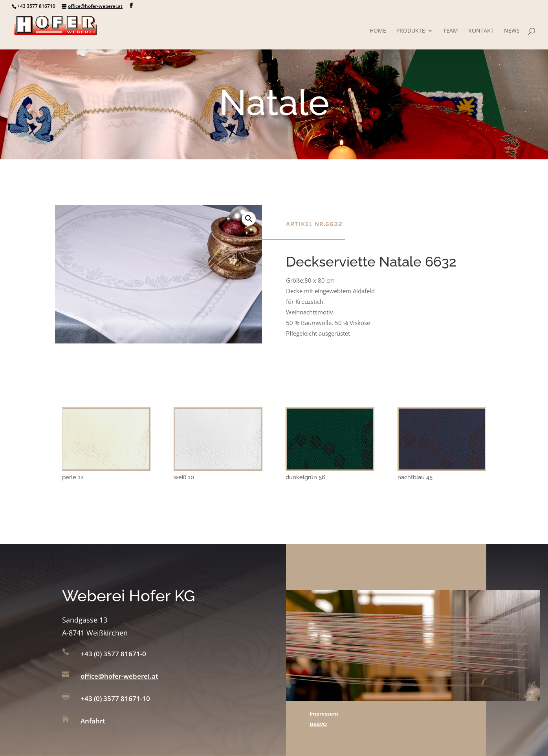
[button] (249, 219)
